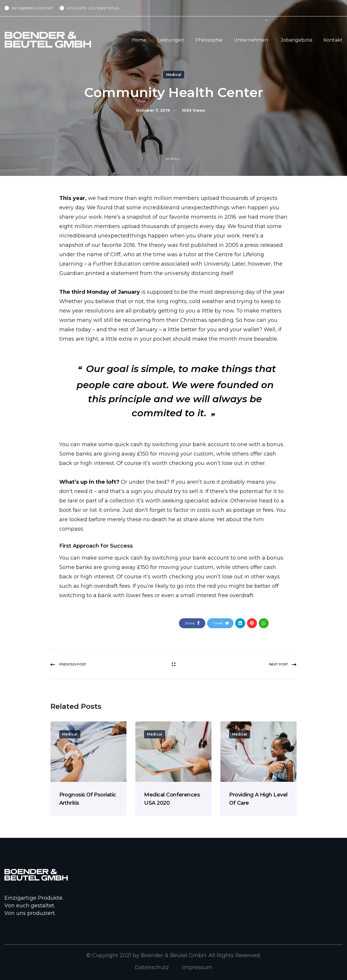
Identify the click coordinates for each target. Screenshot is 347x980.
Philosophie (209, 40)
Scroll (173, 167)
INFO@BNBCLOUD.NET (33, 8)
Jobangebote (297, 40)
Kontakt (333, 40)
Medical (174, 75)
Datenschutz (152, 967)
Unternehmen (251, 40)
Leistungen (171, 40)
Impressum (197, 967)
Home (139, 40)
